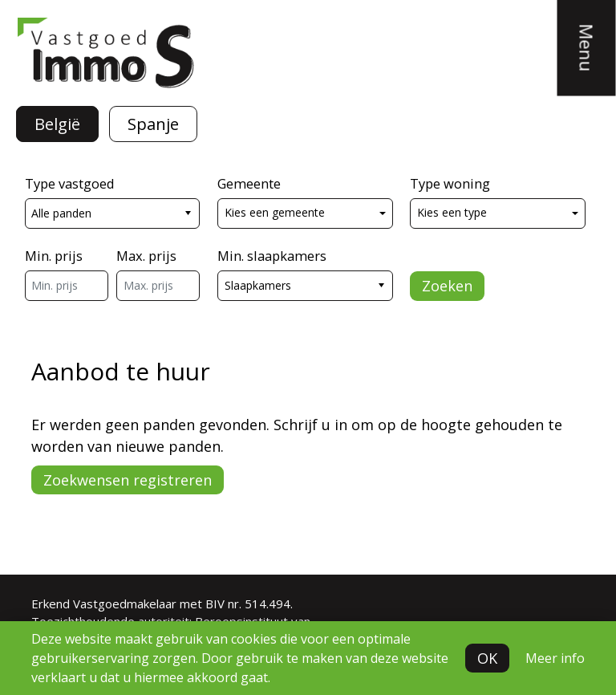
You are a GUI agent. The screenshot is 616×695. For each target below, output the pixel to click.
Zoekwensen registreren (128, 480)
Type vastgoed (70, 183)
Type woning (450, 183)
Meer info (555, 658)
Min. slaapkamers (272, 256)
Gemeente (249, 183)
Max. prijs (146, 256)
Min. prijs (54, 256)
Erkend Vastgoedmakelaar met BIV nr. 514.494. (162, 604)
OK (487, 658)
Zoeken (447, 286)
